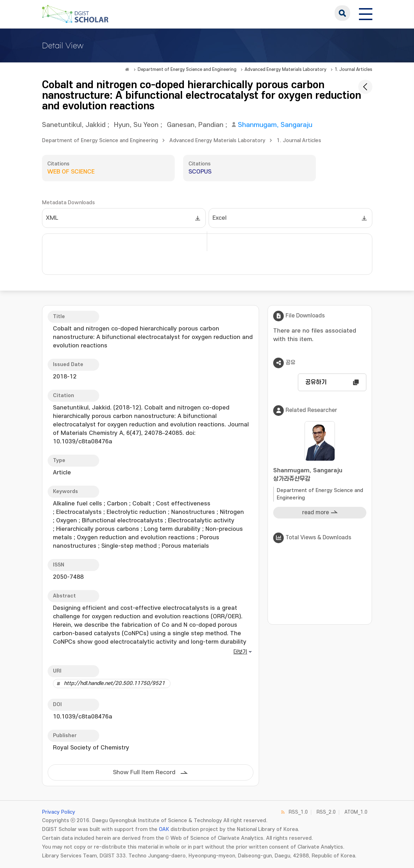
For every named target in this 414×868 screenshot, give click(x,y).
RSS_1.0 (298, 812)
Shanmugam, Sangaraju (275, 125)
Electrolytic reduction (136, 512)
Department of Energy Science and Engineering (187, 69)
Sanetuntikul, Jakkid (74, 125)
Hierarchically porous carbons (98, 529)
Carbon (117, 504)
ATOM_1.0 (356, 812)
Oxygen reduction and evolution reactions (136, 538)
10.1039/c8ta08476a (83, 717)
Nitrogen (232, 512)
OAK (164, 829)
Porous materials (185, 546)
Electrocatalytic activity (201, 521)
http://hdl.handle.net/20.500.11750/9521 (114, 683)
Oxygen (67, 521)
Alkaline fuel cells (77, 504)
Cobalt (142, 504)
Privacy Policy (59, 812)
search (342, 13)
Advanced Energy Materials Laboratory (286, 69)
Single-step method (129, 546)
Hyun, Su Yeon (136, 125)
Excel (220, 218)
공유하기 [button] (316, 382)
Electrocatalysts (79, 512)
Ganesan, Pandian (195, 125)
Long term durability (172, 529)
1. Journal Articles (353, 69)
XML (52, 218)
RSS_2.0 (326, 812)
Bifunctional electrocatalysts (122, 521)
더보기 (240, 652)
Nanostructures (193, 512)
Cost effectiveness (183, 504)
